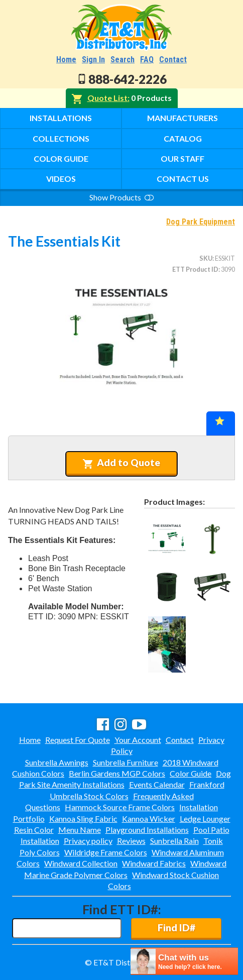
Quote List (107, 98)
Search (123, 60)
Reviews (131, 841)
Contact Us (183, 179)
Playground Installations (147, 830)
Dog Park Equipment (201, 222)
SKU (206, 258)
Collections (61, 138)
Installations (61, 118)
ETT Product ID (195, 269)
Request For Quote (78, 740)
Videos (61, 179)
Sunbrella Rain (174, 841)
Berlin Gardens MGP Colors (117, 773)
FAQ (147, 60)
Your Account (138, 740)
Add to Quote (121, 463)
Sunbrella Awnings (57, 762)
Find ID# (176, 928)
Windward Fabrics (154, 863)
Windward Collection (81, 863)
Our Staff (183, 158)
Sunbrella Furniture (126, 762)
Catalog (183, 138)
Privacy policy (88, 841)
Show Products (122, 197)
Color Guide (61, 158)
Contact (173, 60)
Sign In (93, 60)
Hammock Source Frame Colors (120, 807)
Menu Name (80, 830)
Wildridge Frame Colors (106, 852)
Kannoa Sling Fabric (83, 819)
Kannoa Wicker (149, 819)
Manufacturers (183, 118)
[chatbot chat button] (184, 961)
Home (66, 60)
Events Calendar (157, 784)
